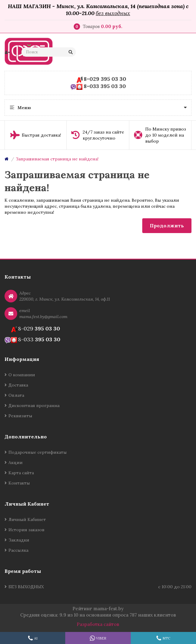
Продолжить (167, 226)
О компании (22, 375)
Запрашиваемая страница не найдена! (57, 159)
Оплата (16, 395)
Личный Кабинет (27, 519)
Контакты (19, 483)
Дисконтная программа (34, 406)
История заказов (26, 530)
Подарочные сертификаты (38, 452)
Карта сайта (21, 473)
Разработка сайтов (98, 624)
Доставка (18, 385)
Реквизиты (20, 416)
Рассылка (18, 550)
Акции (16, 462)
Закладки (19, 540)
